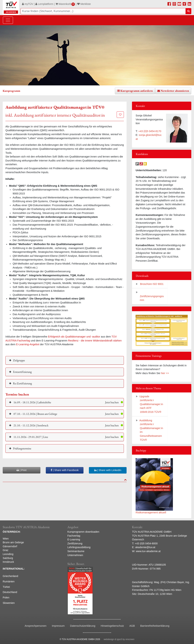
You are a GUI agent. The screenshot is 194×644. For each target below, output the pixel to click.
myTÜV (28, 4)
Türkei (6, 587)
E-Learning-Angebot (28, 344)
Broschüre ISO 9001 (151, 284)
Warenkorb (65, 4)
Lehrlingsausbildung (79, 547)
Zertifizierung (75, 543)
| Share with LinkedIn (108, 470)
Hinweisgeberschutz (112, 626)
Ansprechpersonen (36, 626)
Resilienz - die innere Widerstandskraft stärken (95, 341)
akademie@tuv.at (145, 547)
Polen (6, 598)
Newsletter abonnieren (175, 91)
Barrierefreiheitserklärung (155, 626)
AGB (132, 626)
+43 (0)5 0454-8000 (146, 543)
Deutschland (10, 592)
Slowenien (9, 603)
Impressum (58, 626)
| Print (21, 470)
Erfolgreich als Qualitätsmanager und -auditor (74, 337)
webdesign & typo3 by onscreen (119, 639)
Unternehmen (75, 555)
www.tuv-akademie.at (148, 551)
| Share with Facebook (65, 470)
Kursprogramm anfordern (137, 91)
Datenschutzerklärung (83, 626)
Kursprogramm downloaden (83, 532)
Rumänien (9, 581)
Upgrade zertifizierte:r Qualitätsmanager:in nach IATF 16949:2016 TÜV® (151, 404)
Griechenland (10, 576)
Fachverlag (74, 536)
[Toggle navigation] (8, 20)
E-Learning (74, 539)
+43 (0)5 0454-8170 (150, 131)
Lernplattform (44, 4)
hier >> (165, 373)
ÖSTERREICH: (12, 532)
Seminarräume (76, 551)
